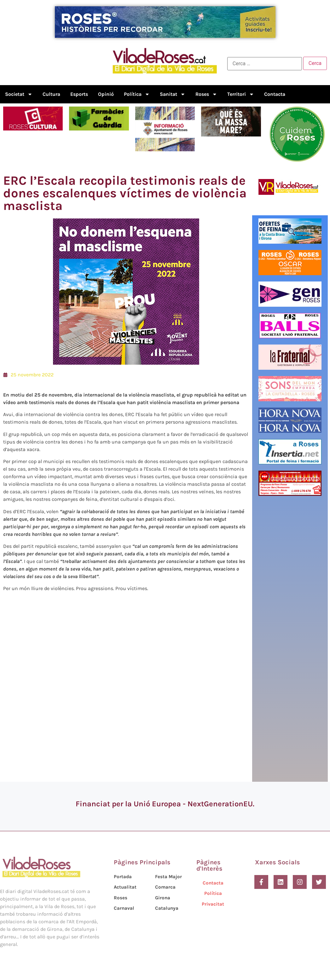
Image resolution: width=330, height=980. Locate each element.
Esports (79, 94)
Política (137, 94)
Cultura (51, 94)
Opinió (106, 94)
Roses (206, 94)
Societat (19, 94)
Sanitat (173, 94)
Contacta (275, 94)
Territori (241, 94)
